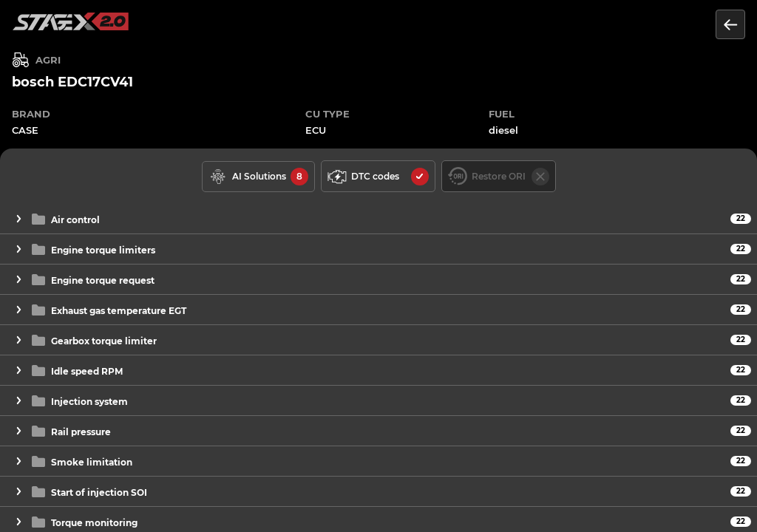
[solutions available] (258, 177)
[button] (378, 219)
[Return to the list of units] (730, 24)
